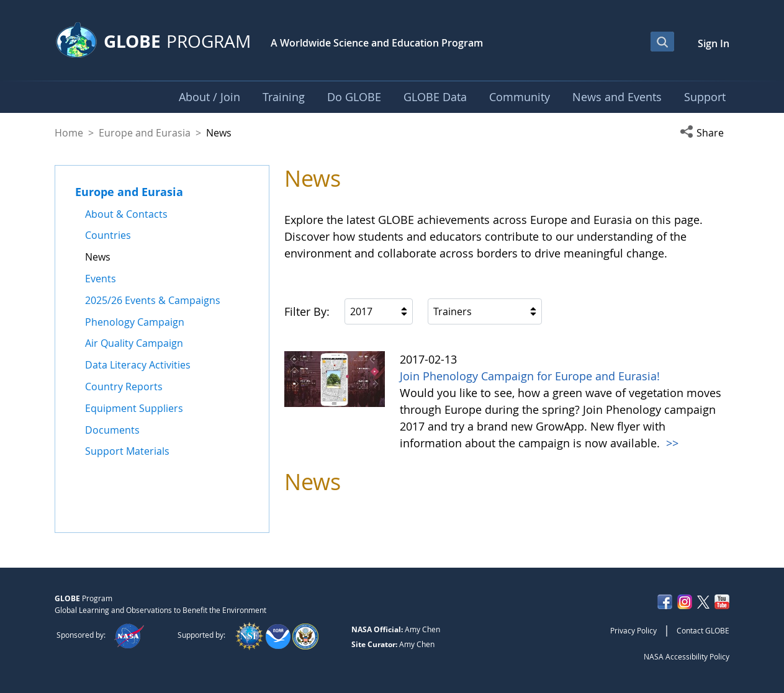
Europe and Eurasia (145, 133)
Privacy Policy (633, 630)
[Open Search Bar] (662, 42)
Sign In (714, 43)
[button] (705, 133)
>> (671, 443)
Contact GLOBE (703, 630)
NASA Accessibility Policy (687, 656)
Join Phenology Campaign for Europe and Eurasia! (530, 376)
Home (69, 133)
